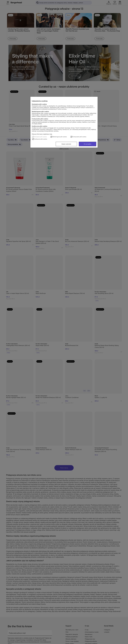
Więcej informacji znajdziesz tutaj (42, 134)
